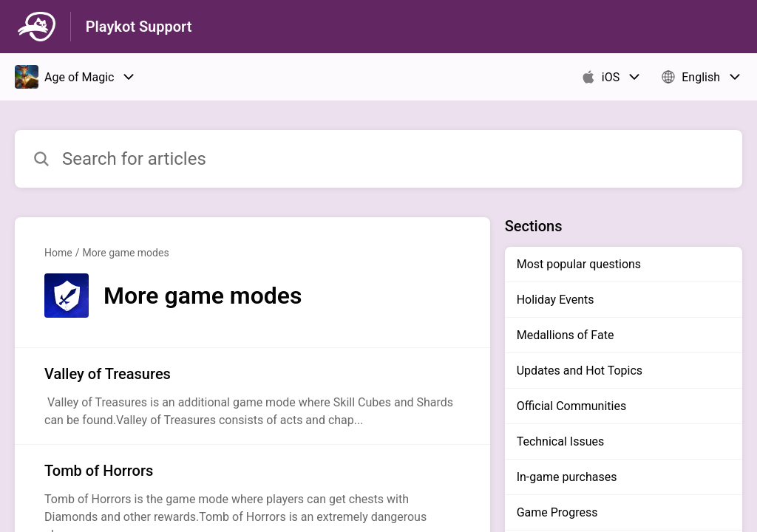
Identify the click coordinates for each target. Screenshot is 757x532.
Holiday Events (556, 300)
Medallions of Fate (566, 335)
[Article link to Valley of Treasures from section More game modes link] (252, 396)
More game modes (125, 253)
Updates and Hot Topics (580, 371)
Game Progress (557, 512)
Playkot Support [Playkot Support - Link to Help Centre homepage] (139, 27)
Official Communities (572, 406)
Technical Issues (561, 441)
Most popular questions (579, 264)
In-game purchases (567, 477)
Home (58, 253)
